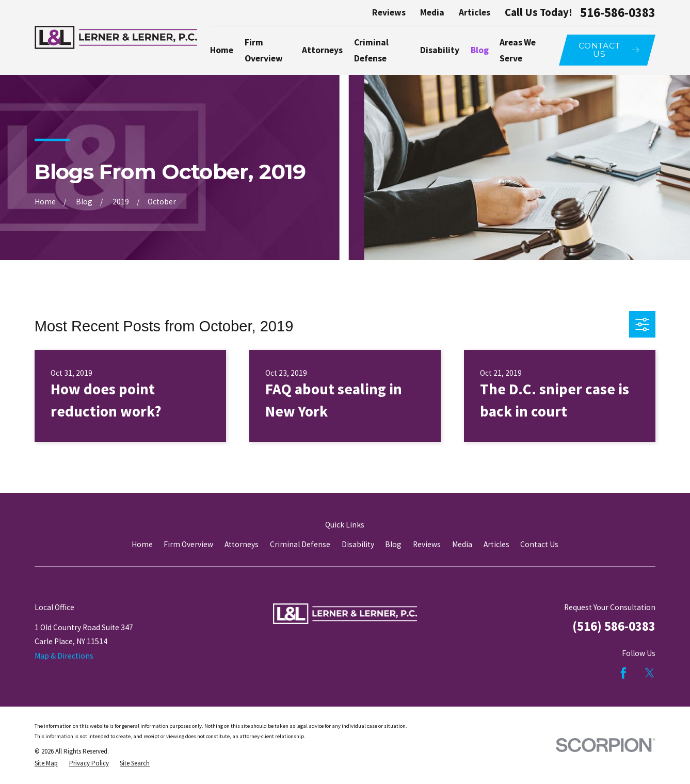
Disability (358, 544)
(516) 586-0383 (614, 626)
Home (142, 544)
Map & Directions (64, 656)
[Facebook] (623, 673)
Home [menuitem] (222, 50)
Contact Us (539, 544)
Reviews (389, 12)
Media (432, 12)
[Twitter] (650, 673)
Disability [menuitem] (440, 50)
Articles (475, 12)
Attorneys (242, 544)
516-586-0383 (618, 13)
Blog (393, 544)
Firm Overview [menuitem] (264, 50)
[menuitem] (46, 763)
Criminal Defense (300, 544)
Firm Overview (188, 544)
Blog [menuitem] (480, 50)
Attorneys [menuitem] (322, 50)
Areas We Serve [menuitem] (518, 50)
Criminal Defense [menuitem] (371, 50)
